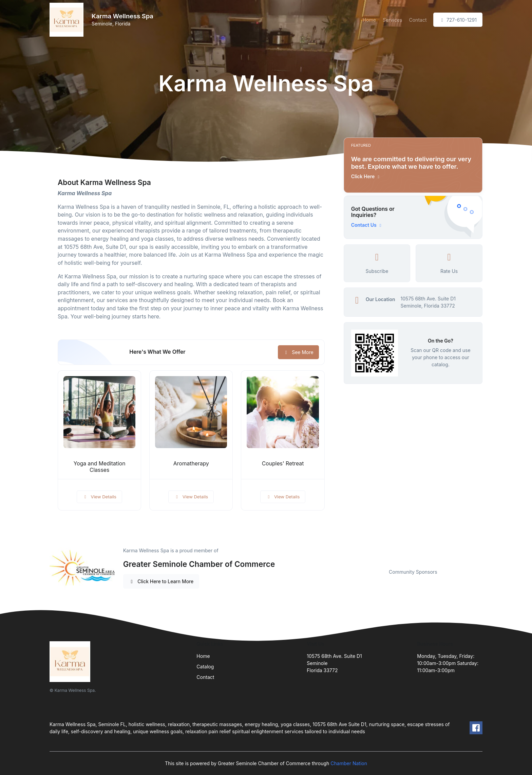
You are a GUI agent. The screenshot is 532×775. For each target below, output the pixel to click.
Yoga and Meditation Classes (100, 467)
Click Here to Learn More (161, 581)
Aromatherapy (191, 464)
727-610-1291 (458, 20)
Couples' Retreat (283, 464)
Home (369, 20)
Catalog (205, 667)
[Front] (68, 20)
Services (392, 20)
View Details (99, 497)
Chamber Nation (349, 763)
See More (298, 352)
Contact (418, 20)
